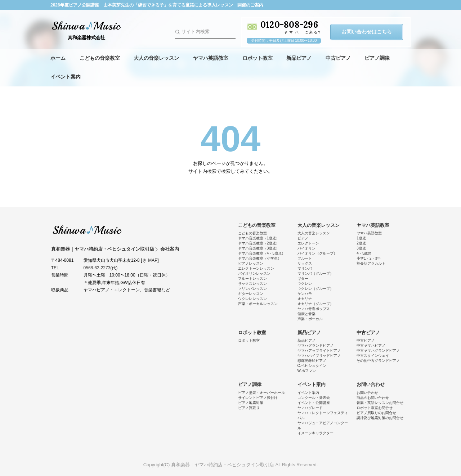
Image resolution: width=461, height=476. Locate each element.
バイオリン (306, 248)
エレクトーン (308, 243)
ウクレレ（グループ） (315, 289)
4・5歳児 (364, 253)
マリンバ (305, 268)
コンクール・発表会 (314, 398)
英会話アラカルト (371, 263)
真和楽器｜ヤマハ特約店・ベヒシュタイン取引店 (87, 230)
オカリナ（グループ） (315, 304)
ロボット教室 (258, 58)
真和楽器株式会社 (86, 38)
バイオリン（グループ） (317, 253)
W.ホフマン (307, 371)
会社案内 (170, 249)
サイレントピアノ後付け (258, 398)
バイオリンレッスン (254, 273)
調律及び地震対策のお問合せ (380, 418)
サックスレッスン (252, 284)
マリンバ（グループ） (315, 273)
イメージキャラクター (315, 433)
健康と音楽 (306, 314)
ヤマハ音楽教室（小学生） (260, 258)
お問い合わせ (371, 384)
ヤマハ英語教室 (211, 58)
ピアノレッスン (251, 263)
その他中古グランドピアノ (378, 361)
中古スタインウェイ (373, 356)
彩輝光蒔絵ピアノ (312, 361)
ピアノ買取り (249, 408)
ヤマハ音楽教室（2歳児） (259, 243)
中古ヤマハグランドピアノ (378, 351)
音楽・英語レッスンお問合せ (380, 403)
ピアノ (303, 238)
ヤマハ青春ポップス (314, 309)
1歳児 (361, 238)
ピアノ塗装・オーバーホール (261, 393)
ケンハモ (305, 294)
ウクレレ (305, 284)
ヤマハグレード (310, 408)
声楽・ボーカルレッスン (258, 304)
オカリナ (305, 299)
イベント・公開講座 (314, 403)
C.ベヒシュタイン (312, 366)
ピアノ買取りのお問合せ (376, 413)
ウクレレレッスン (252, 299)
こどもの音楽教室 (100, 58)
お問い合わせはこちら (367, 32)
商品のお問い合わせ (373, 398)
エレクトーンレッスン (256, 268)
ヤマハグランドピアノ (315, 345)
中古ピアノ (338, 58)
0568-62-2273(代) (101, 268)
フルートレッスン (252, 279)
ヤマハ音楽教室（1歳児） (259, 238)
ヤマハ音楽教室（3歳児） (259, 248)
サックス (305, 263)
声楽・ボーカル (310, 319)
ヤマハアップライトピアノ (319, 351)
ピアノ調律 (377, 58)
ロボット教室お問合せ (375, 408)
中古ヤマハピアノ (371, 345)
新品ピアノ (299, 58)
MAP (153, 260)
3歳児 (361, 248)
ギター (303, 279)
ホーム (58, 58)
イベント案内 (66, 77)
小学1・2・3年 (369, 258)
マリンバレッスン (252, 289)
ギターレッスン (251, 294)
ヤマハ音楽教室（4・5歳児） (262, 253)
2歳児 (361, 243)
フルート (305, 258)
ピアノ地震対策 (251, 403)
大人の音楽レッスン (156, 58)
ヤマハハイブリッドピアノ (319, 356)
